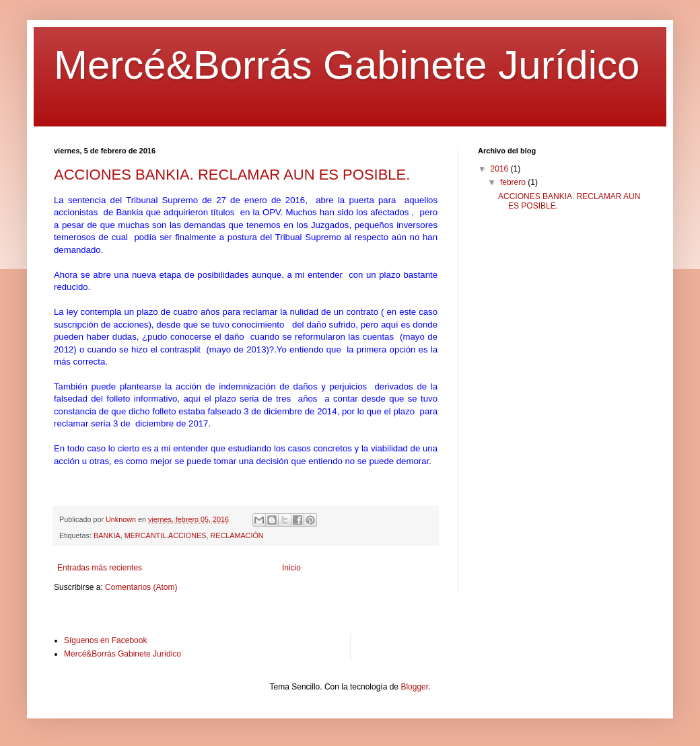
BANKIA (107, 535)
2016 (501, 169)
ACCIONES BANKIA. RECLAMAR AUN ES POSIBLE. (232, 175)
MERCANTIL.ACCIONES (166, 535)
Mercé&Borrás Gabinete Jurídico (347, 65)
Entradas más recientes (100, 568)
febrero (514, 182)
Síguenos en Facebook (105, 640)
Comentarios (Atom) (141, 587)
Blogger (414, 687)
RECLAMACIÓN (237, 535)
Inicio (291, 568)
